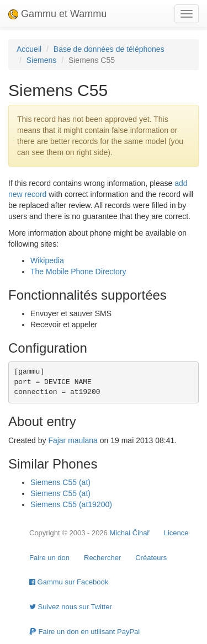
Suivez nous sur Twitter (71, 607)
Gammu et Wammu (57, 14)
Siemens (41, 60)
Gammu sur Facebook (69, 582)
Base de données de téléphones (109, 49)
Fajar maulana (73, 440)
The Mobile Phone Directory (78, 272)
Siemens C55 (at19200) (71, 504)
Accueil (29, 49)
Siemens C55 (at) (60, 482)
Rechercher (102, 558)
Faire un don (49, 558)
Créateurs (151, 558)
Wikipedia (47, 260)
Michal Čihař (129, 533)
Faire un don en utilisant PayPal (84, 632)
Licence (176, 533)
